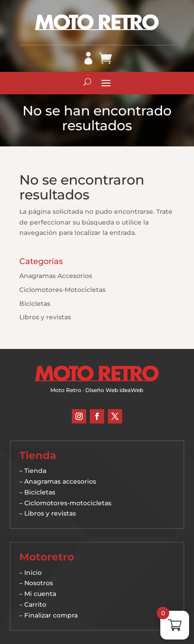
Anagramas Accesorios (56, 276)
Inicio (33, 573)
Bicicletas (35, 304)
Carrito (35, 604)
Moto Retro (66, 390)
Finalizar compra (51, 615)
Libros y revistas (45, 317)
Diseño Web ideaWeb (114, 390)
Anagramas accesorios (60, 481)
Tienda (35, 471)
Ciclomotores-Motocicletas (62, 290)
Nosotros (39, 583)
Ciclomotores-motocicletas (68, 503)
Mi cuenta (40, 594)
